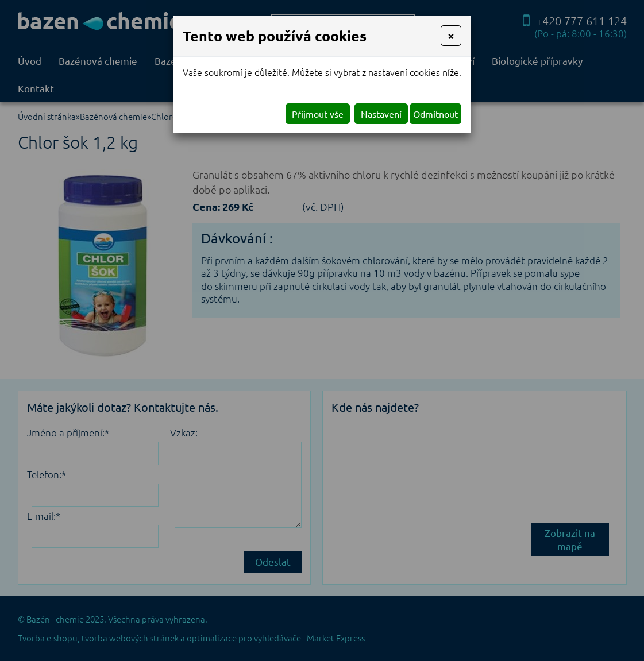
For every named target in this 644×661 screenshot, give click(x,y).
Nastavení (381, 114)
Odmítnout (435, 114)
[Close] (451, 36)
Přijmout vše (318, 114)
